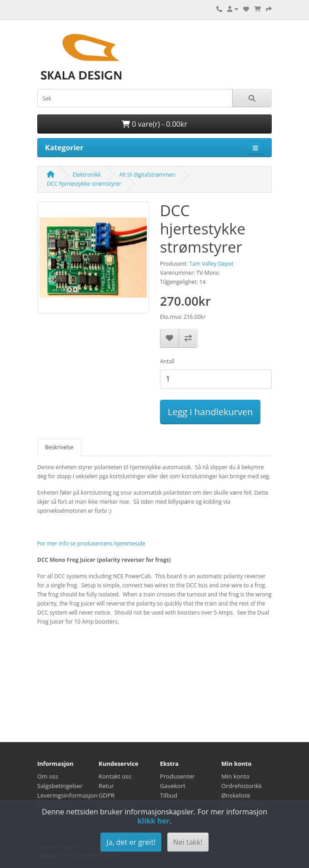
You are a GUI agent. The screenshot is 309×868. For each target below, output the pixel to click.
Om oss (48, 776)
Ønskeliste (236, 795)
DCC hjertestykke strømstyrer (84, 184)
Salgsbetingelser (60, 786)
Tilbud (169, 795)
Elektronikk (87, 175)
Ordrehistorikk (242, 786)
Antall (167, 361)
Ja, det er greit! (131, 842)
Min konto (235, 776)
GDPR (107, 795)
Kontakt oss (115, 776)
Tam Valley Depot (211, 264)
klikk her (153, 821)
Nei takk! (188, 842)
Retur (106, 786)
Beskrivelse (59, 447)
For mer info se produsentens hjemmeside (91, 543)
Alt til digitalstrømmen (147, 175)
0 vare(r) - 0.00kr (154, 124)
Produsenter (177, 776)
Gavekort (173, 786)
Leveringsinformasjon (67, 795)
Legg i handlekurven (210, 412)
